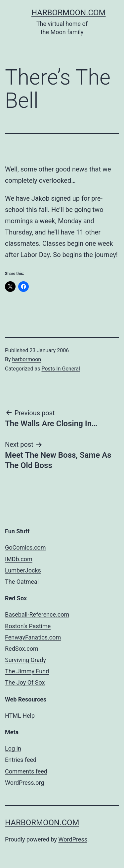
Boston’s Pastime (28, 626)
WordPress (73, 839)
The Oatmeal (22, 582)
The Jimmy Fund (27, 671)
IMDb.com (19, 559)
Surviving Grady (25, 660)
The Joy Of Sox (25, 682)
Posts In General (61, 369)
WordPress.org (25, 783)
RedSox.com (22, 649)
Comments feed (26, 771)
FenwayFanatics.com (33, 637)
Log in (13, 748)
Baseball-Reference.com (37, 614)
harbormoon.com (69, 13)
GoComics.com (25, 547)
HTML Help (20, 716)
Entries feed (21, 760)
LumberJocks (23, 570)
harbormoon (27, 359)
